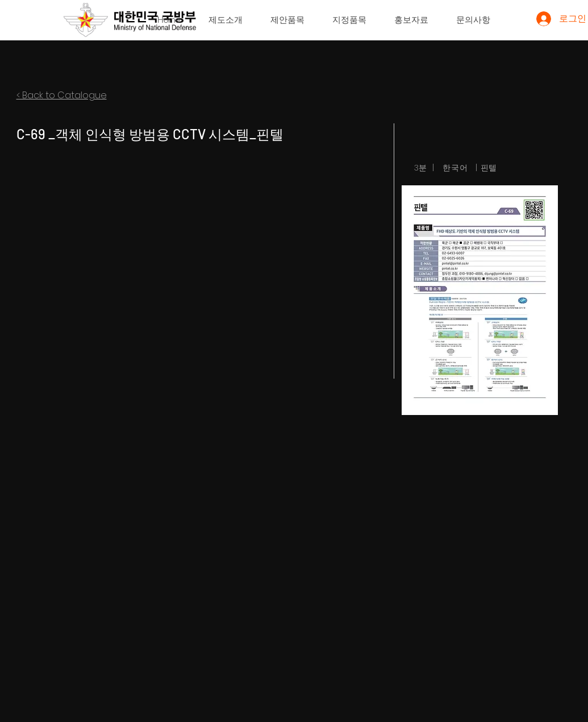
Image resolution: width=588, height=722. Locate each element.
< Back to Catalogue (62, 95)
